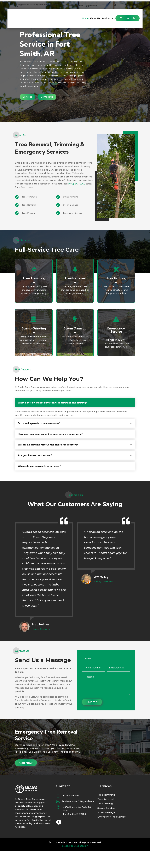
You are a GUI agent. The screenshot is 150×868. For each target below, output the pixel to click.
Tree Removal (106, 817)
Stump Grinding (106, 826)
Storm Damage (106, 830)
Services (106, 18)
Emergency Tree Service (112, 834)
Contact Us (128, 18)
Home (85, 18)
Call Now (26, 780)
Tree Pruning (105, 821)
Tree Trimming (106, 812)
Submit (92, 719)
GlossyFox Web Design (75, 863)
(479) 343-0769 (77, 201)
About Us (95, 18)
